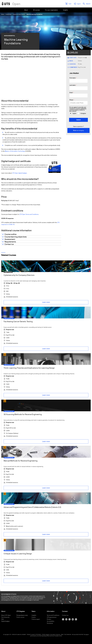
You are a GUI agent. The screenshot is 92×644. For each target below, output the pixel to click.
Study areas (8, 14)
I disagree (83, 113)
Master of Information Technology (15, 151)
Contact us (65, 615)
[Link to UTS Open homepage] (11, 4)
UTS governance (52, 617)
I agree (74, 113)
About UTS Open (6, 615)
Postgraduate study (22, 615)
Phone (71, 100)
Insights (34, 615)
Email (71, 93)
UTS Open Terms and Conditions (29, 214)
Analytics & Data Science (19, 14)
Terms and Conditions (53, 615)
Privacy (49, 619)
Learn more (46, 302)
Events (34, 617)
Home (3, 14)
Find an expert (36, 619)
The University (5, 617)
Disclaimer (50, 623)
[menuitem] (26, 10)
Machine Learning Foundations (34, 14)
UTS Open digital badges (20, 173)
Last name (72, 85)
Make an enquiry (79, 130)
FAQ (2, 619)
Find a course (20, 617)
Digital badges (5, 621)
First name (72, 78)
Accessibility (51, 621)
